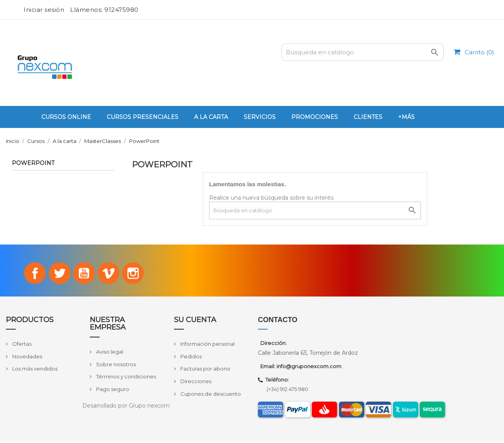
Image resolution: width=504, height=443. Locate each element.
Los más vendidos (34, 371)
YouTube (84, 274)
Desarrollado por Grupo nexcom (126, 408)
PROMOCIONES (315, 117)
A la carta (211, 117)
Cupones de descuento (210, 396)
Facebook (31, 274)
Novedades (27, 358)
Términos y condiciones (125, 379)
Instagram (137, 274)
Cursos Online (66, 117)
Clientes (368, 117)
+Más (406, 117)
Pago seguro (112, 391)
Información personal (207, 346)
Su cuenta (195, 322)
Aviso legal (109, 354)
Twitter (57, 274)
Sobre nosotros (115, 366)
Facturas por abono (205, 371)
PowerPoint (33, 163)
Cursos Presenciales (143, 117)
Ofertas (21, 346)
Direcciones (195, 383)
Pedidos (190, 358)
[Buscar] (363, 52)
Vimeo (111, 274)
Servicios (260, 117)
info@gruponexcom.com (309, 369)
